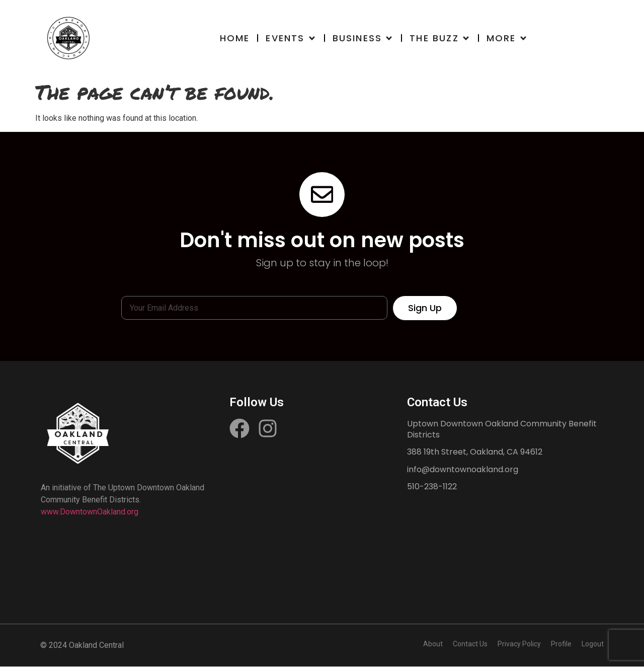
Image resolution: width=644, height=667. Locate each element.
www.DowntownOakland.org (90, 512)
